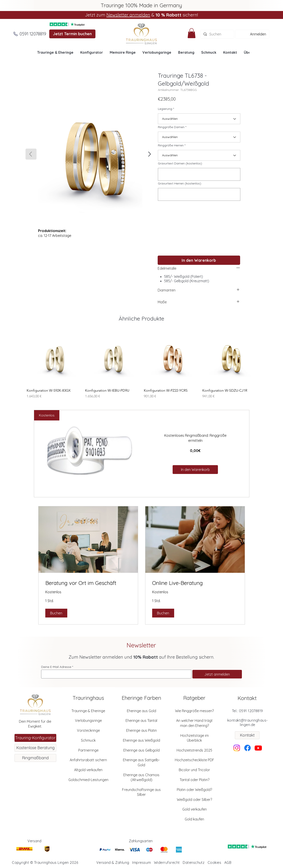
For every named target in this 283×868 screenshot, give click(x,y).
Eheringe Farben (141, 698)
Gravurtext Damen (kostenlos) (180, 163)
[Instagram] (237, 748)
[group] (141, 365)
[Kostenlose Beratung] (35, 748)
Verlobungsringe (88, 721)
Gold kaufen (194, 819)
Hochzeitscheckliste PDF (194, 760)
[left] (238, 268)
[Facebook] (247, 748)
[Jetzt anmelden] (217, 674)
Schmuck (88, 740)
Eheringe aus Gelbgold (141, 750)
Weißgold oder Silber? (194, 800)
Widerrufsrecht (167, 862)
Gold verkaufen (194, 809)
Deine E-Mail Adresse (56, 667)
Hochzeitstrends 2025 (194, 750)
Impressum (141, 862)
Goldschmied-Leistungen (88, 780)
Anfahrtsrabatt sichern (88, 760)
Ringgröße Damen (171, 127)
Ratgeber (194, 698)
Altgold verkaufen (88, 770)
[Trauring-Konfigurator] (35, 738)
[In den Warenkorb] (199, 260)
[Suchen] (217, 34)
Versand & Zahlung (113, 862)
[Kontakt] (247, 735)
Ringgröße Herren (171, 145)
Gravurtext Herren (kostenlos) (180, 183)
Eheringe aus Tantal (141, 721)
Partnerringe (88, 750)
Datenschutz (194, 862)
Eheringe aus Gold (141, 711)
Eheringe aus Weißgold (141, 740)
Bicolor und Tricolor (194, 770)
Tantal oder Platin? (194, 780)
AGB (228, 862)
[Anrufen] (16, 34)
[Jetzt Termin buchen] (72, 34)
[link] (88, 583)
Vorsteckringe (88, 730)
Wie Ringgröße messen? (194, 711)
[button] (192, 33)
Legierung (165, 109)
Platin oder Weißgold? (194, 790)
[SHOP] (149, 154)
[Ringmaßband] (35, 758)
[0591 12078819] (33, 34)
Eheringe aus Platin (141, 730)
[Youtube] (258, 748)
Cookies (214, 862)
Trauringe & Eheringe (88, 711)
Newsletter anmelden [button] (128, 15)
